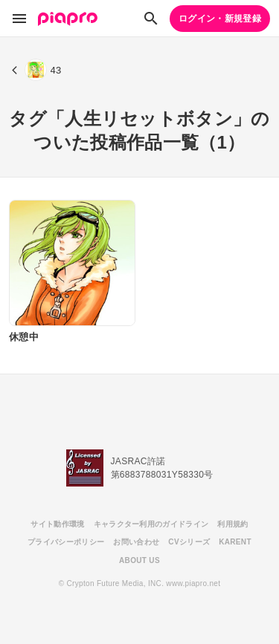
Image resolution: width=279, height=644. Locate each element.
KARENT (235, 542)
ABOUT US (139, 560)
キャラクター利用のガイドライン (151, 524)
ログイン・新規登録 (220, 19)
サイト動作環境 (57, 524)
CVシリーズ (189, 542)
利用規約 (232, 524)
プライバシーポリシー (66, 542)
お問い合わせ (136, 542)
